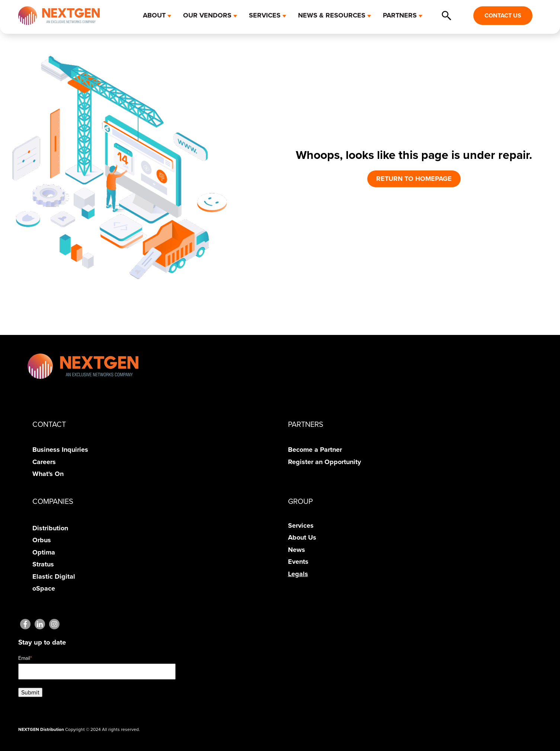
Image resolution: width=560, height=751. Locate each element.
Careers (44, 462)
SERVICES (265, 15)
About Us (302, 537)
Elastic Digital (54, 576)
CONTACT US (503, 15)
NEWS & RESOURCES (332, 15)
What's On (48, 474)
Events (298, 562)
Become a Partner (315, 450)
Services (301, 525)
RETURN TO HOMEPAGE (414, 179)
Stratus (43, 564)
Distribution (50, 528)
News (297, 550)
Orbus (42, 540)
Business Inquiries (60, 450)
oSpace (44, 588)
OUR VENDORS (207, 15)
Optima (44, 552)
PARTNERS (400, 15)
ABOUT (154, 15)
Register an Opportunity (324, 462)
